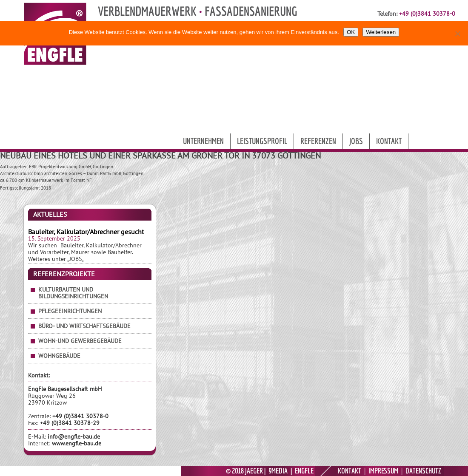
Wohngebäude (59, 356)
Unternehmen (203, 141)
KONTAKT (350, 471)
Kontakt (389, 141)
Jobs (356, 141)
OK (351, 32)
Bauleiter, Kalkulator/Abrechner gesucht (86, 232)
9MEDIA (278, 471)
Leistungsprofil (262, 141)
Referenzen (318, 141)
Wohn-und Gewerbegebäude (80, 341)
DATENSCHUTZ (423, 471)
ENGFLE (304, 471)
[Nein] (457, 34)
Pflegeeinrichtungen (70, 311)
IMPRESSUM (383, 471)
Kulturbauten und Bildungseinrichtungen (73, 293)
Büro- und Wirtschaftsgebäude (84, 326)
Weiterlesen (381, 32)
